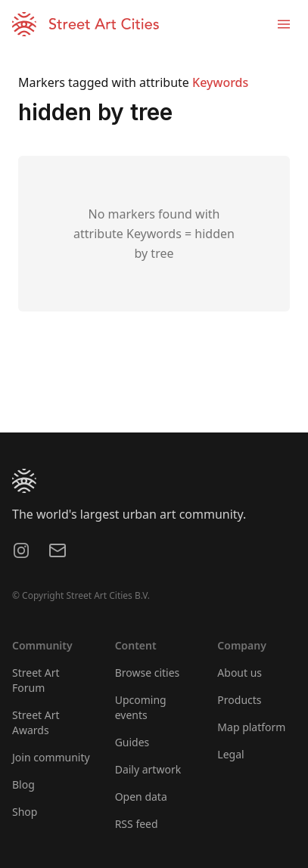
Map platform (251, 727)
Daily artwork (148, 769)
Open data (141, 797)
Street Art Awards (36, 722)
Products (239, 700)
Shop (25, 812)
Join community (51, 757)
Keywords (220, 82)
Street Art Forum (36, 680)
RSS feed (137, 824)
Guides (132, 742)
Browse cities (148, 673)
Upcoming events (141, 707)
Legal (230, 754)
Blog (23, 784)
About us (240, 673)
